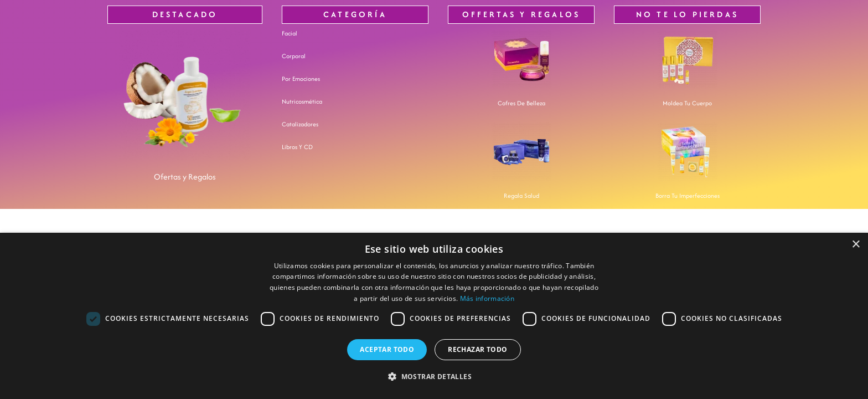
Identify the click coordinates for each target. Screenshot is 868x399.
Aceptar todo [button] (387, 349)
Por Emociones (301, 79)
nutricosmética (302, 101)
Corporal (294, 56)
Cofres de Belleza (521, 103)
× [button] (856, 245)
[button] (434, 377)
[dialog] (434, 316)
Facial (290, 33)
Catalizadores (300, 124)
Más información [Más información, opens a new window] (487, 298)
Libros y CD (297, 147)
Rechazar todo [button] (477, 349)
